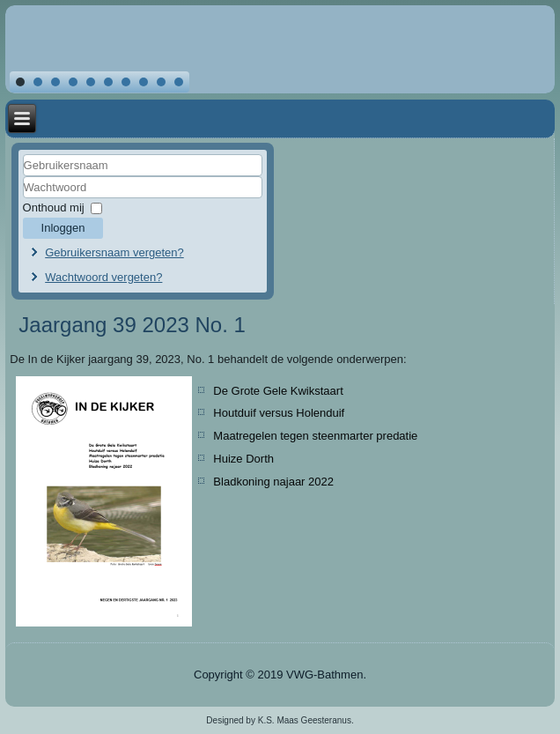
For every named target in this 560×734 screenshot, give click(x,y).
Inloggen (63, 228)
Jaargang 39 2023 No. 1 (132, 325)
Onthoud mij (54, 208)
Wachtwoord (23, 199)
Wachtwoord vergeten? (103, 277)
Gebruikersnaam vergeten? (114, 252)
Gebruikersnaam (23, 177)
